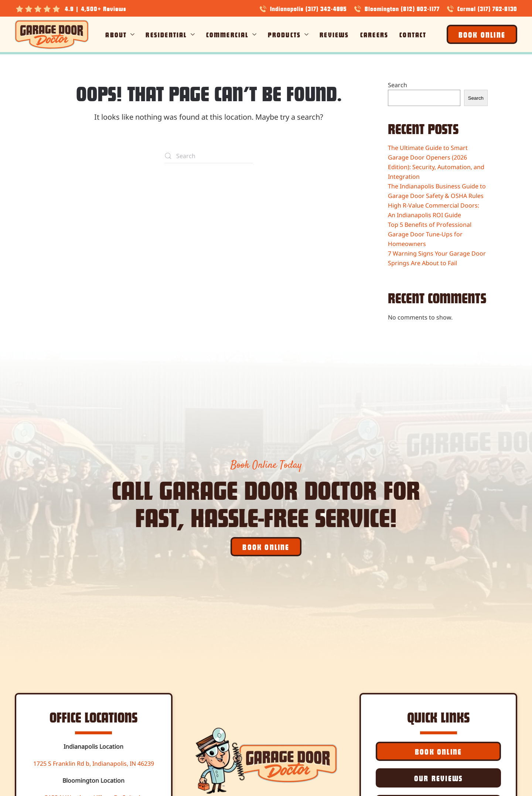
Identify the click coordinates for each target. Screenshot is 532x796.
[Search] (209, 156)
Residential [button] (170, 34)
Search (398, 85)
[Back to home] (52, 34)
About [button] (120, 34)
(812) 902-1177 (420, 8)
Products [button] (288, 34)
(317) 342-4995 (326, 8)
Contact (413, 34)
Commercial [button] (231, 34)
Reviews (334, 34)
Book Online (482, 34)
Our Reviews (438, 778)
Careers (374, 34)
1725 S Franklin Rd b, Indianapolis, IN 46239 (94, 763)
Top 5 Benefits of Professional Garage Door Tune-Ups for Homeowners (430, 234)
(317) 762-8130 (497, 8)
